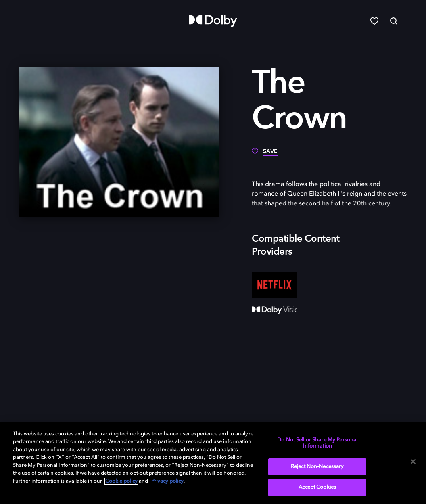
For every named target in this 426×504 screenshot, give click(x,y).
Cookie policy (121, 481)
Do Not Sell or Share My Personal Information (317, 443)
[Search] (394, 21)
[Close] (413, 462)
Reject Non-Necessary (317, 467)
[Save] (265, 154)
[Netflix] (275, 285)
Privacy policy (167, 481)
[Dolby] (213, 21)
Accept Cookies (317, 487)
